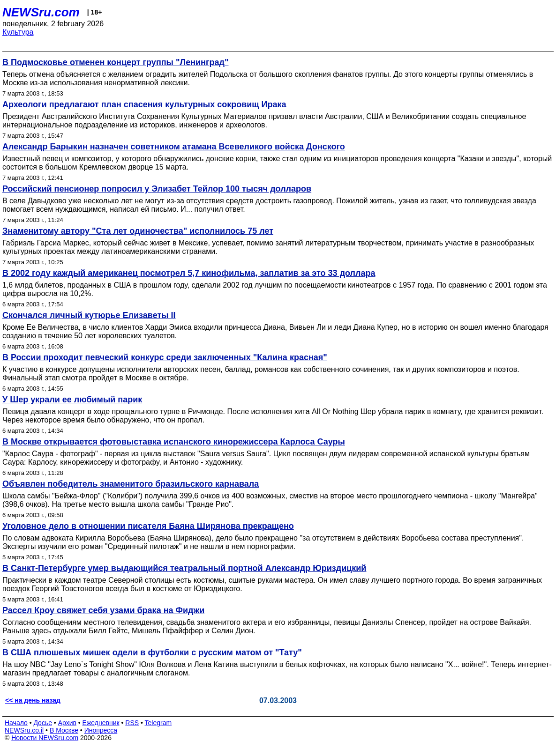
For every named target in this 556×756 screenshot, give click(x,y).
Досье (43, 723)
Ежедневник (101, 723)
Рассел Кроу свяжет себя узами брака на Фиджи (103, 610)
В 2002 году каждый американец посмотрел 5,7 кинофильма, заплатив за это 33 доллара (189, 273)
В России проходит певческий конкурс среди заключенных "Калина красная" (165, 357)
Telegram (158, 723)
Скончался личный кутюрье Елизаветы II (89, 315)
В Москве (64, 730)
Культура (18, 32)
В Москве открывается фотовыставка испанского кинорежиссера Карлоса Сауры (174, 442)
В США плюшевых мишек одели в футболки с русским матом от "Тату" (152, 652)
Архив (67, 723)
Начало (16, 723)
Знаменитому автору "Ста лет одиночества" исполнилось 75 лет (138, 231)
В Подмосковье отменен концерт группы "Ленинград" (115, 62)
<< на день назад (33, 700)
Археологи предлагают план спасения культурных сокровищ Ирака (144, 104)
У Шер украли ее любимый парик (72, 400)
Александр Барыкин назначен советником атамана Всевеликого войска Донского (174, 147)
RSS (132, 723)
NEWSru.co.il (24, 730)
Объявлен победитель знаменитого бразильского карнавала (131, 484)
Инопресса (101, 730)
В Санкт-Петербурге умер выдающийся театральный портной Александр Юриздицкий (184, 568)
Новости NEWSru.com (45, 738)
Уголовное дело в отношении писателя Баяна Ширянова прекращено (148, 526)
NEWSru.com (41, 12)
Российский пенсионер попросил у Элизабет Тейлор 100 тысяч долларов (157, 189)
